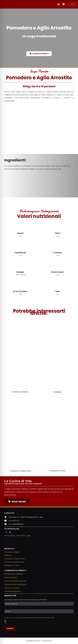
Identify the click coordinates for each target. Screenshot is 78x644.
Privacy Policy (9, 536)
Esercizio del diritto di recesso (15, 581)
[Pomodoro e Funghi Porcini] (21, 435)
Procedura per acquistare (14, 574)
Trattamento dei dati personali (15, 584)
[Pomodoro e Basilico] (21, 356)
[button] (59, 4)
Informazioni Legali (23, 536)
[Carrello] (63, 4)
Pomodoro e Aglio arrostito (14, 562)
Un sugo (39, 36)
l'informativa (12, 618)
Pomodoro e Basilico (12, 552)
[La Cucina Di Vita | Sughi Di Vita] (15, 4)
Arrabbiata (8, 555)
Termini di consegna (12, 588)
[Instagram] (10, 532)
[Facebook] (6, 532)
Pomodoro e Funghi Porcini (15, 559)
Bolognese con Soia (12, 565)
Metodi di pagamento (12, 591)
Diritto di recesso (11, 577)
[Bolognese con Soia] (57, 435)
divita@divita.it (14, 521)
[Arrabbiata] (57, 356)
